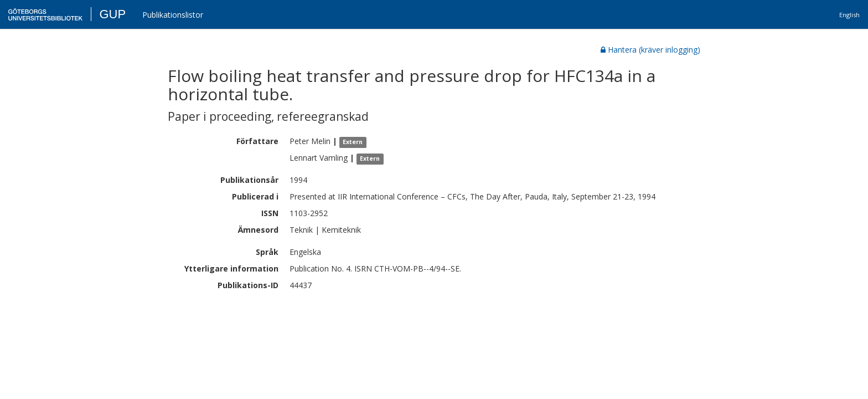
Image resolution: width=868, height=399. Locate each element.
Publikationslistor (173, 15)
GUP (112, 14)
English (849, 15)
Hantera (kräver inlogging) (650, 50)
